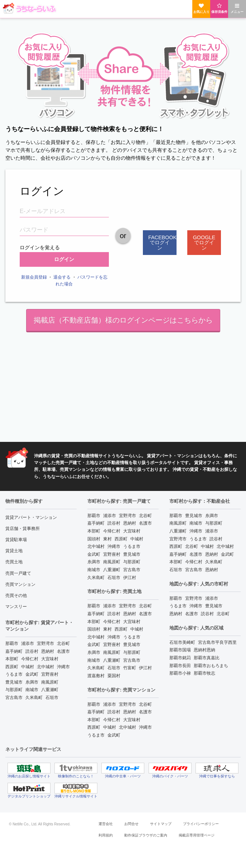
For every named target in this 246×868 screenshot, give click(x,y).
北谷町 (63, 643)
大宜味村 (50, 659)
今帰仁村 (30, 659)
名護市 (63, 651)
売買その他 (16, 595)
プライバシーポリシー (201, 824)
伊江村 (130, 578)
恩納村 (48, 651)
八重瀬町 (50, 690)
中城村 (28, 667)
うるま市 (14, 674)
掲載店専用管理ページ (197, 835)
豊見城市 (14, 682)
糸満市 (32, 682)
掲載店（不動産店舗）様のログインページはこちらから (123, 320)
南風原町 (50, 682)
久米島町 (34, 698)
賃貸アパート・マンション (31, 517)
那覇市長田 (180, 666)
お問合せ (131, 824)
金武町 (32, 674)
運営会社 (106, 824)
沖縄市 (63, 667)
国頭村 (94, 539)
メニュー (237, 8)
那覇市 (12, 643)
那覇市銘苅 (180, 658)
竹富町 (130, 668)
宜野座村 (50, 674)
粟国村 (114, 676)
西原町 (12, 667)
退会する (62, 277)
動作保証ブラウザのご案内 (146, 835)
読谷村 (32, 651)
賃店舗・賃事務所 (23, 529)
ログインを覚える (40, 247)
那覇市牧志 (204, 673)
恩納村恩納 (204, 650)
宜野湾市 (45, 643)
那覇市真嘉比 (207, 658)
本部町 (12, 659)
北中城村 (45, 667)
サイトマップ (161, 824)
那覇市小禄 (180, 673)
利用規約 (106, 835)
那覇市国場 (180, 650)
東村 (107, 539)
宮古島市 (14, 698)
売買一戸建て (18, 573)
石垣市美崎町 (182, 642)
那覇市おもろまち (211, 666)
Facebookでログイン (162, 243)
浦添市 (28, 643)
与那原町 (14, 690)
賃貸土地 (14, 551)
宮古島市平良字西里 (217, 642)
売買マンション (20, 584)
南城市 (32, 690)
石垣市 (52, 698)
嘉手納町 (14, 651)
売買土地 (14, 562)
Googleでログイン (204, 243)
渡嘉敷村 (96, 676)
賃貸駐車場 (16, 540)
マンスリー (16, 607)
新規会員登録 (34, 277)
